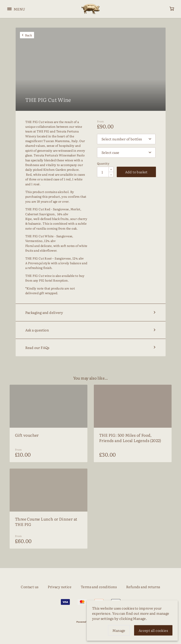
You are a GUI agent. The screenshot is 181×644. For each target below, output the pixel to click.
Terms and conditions (99, 587)
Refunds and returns (143, 587)
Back (29, 35)
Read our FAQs (37, 347)
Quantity (103, 164)
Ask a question (37, 330)
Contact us (30, 587)
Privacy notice (60, 587)
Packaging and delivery (44, 312)
